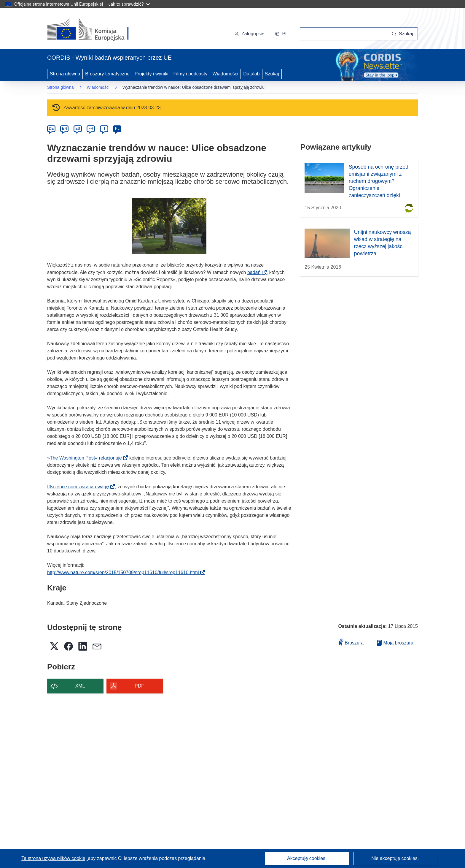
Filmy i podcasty (191, 74)
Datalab (251, 74)
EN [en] (65, 129)
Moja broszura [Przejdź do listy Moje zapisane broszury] (395, 643)
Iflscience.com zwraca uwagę (80, 487)
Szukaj (272, 74)
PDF (139, 686)
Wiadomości (225, 74)
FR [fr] (91, 129)
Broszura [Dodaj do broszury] (351, 642)
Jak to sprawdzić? (129, 4)
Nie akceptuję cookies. (395, 858)
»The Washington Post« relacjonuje (86, 458)
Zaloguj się (249, 34)
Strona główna (65, 74)
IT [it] (104, 129)
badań (256, 272)
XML (80, 686)
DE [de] (51, 129)
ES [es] (78, 129)
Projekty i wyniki (152, 74)
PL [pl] (117, 129)
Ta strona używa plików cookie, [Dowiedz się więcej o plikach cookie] (55, 858)
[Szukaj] (403, 34)
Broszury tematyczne (107, 74)
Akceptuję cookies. (307, 858)
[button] (281, 34)
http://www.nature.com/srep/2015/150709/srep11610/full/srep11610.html (125, 572)
